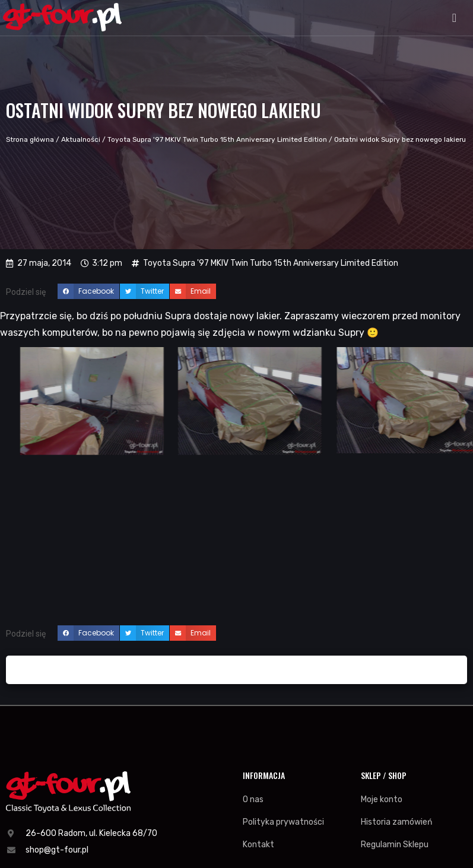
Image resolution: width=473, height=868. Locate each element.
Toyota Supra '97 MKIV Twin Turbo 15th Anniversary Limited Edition (217, 139)
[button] (454, 18)
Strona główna (30, 139)
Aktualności (81, 139)
